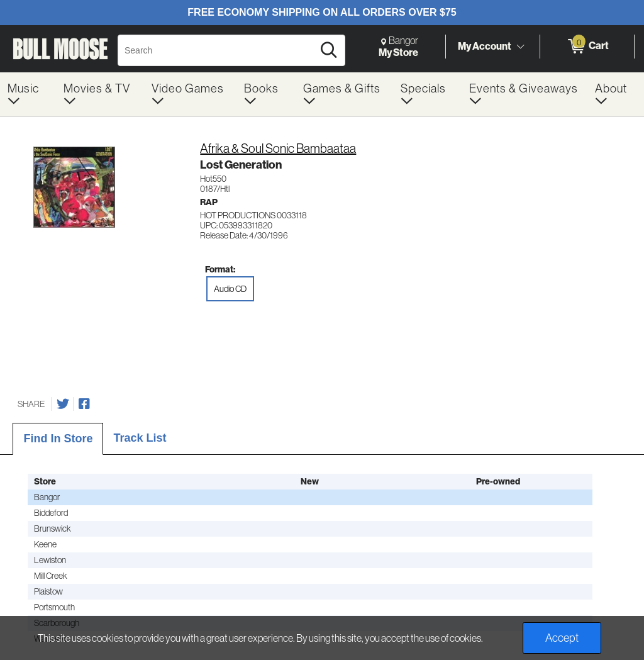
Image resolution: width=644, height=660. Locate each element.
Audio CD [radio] (230, 289)
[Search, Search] (217, 50)
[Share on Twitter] (63, 404)
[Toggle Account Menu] (520, 47)
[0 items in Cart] (587, 47)
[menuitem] (28, 94)
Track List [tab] (140, 438)
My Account (485, 46)
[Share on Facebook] (84, 404)
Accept (562, 638)
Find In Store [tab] (58, 439)
